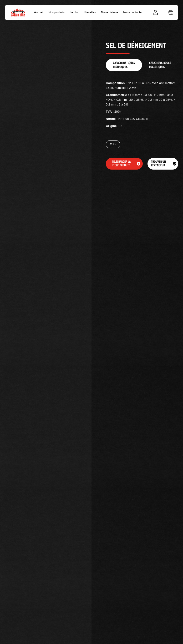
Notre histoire (109, 13)
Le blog (74, 13)
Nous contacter (133, 13)
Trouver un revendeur (158, 164)
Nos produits (57, 13)
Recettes (90, 13)
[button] (171, 12)
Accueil (39, 13)
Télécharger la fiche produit (121, 164)
